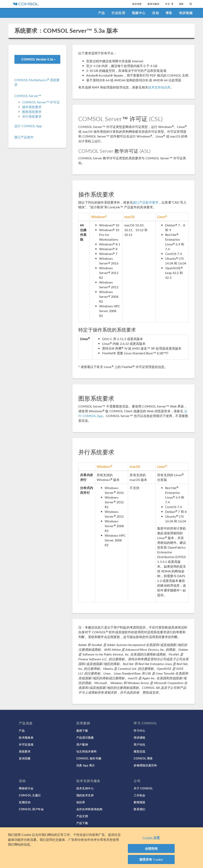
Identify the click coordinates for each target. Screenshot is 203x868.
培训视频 (186, 13)
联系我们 (139, 809)
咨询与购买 (153, 4)
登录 (181, 4)
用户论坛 (139, 744)
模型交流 (139, 751)
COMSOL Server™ (28, 96)
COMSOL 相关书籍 (89, 758)
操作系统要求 (32, 107)
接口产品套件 (24, 137)
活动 (156, 13)
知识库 (81, 802)
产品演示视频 (85, 737)
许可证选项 (26, 744)
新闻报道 (139, 802)
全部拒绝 (151, 849)
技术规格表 (26, 737)
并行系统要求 (32, 116)
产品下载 (82, 823)
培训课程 (139, 737)
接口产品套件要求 (146, 202)
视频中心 (139, 13)
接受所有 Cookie (151, 860)
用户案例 (82, 744)
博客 (169, 13)
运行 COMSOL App (28, 126)
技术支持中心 (85, 788)
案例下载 (82, 731)
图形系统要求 (32, 112)
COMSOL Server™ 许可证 (41, 102)
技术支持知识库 (159, 87)
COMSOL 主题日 (30, 795)
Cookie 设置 (151, 838)
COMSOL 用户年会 (31, 809)
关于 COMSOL (143, 788)
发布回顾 (25, 758)
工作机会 (139, 795)
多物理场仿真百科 (145, 765)
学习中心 (139, 731)
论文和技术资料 (87, 751)
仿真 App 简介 (86, 765)
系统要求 (25, 751)
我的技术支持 (85, 795)
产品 (102, 13)
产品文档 (82, 816)
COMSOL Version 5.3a (38, 59)
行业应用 (118, 13)
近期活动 (25, 802)
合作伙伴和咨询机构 (89, 809)
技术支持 (137, 4)
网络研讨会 (26, 788)
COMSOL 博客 (143, 758)
